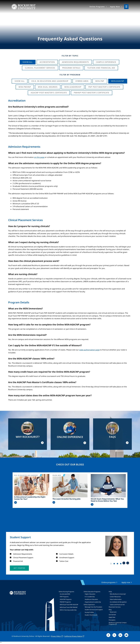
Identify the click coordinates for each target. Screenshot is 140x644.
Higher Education (90, 594)
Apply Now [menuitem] (115, 7)
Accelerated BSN (65, 594)
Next (128, 563)
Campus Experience (106, 62)
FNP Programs (64, 597)
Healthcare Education (91, 599)
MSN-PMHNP (25, 87)
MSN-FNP (100, 81)
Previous (124, 563)
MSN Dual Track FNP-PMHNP (69, 607)
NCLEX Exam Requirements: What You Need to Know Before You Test (107, 500)
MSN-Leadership (73, 87)
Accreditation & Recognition (118, 602)
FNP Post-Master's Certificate (104, 87)
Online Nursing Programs (66, 592)
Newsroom (113, 612)
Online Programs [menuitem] (97, 7)
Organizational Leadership (93, 602)
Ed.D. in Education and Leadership (50, 81)
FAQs (110, 592)
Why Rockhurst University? (118, 594)
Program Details (71, 68)
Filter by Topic (70, 56)
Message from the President (93, 607)
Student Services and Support (94, 610)
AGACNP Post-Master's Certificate (49, 93)
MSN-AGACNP (118, 81)
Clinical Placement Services (40, 68)
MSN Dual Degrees (48, 87)
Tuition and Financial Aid (117, 605)
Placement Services (115, 607)
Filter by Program (70, 75)
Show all (20, 81)
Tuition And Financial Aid (101, 68)
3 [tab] (118, 564)
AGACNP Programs (66, 599)
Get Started (112, 615)
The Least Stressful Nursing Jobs (66, 499)
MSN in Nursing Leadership (68, 610)
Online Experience (89, 605)
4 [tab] (121, 564)
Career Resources (115, 597)
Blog (110, 610)
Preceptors (112, 620)
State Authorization (116, 599)
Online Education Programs (92, 592)
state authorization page (89, 350)
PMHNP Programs (65, 602)
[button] (19, 568)
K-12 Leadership (90, 597)
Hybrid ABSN (82, 81)
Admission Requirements (75, 62)
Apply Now (112, 617)
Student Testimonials (91, 615)
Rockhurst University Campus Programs (118, 623)
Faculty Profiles (89, 612)
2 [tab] (115, 564)
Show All (28, 62)
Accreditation (47, 62)
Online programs (108, 582)
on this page (39, 157)
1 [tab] (111, 564)
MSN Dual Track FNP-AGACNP (69, 605)
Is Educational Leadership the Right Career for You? (30, 498)
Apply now (126, 582)
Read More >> (16, 502)
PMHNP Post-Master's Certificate (91, 93)
